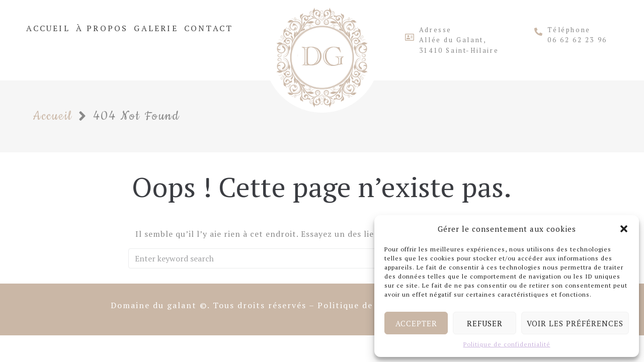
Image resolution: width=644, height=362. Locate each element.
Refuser (485, 323)
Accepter (416, 323)
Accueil (52, 116)
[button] (624, 229)
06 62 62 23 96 (577, 40)
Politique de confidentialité (507, 344)
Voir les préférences (575, 323)
